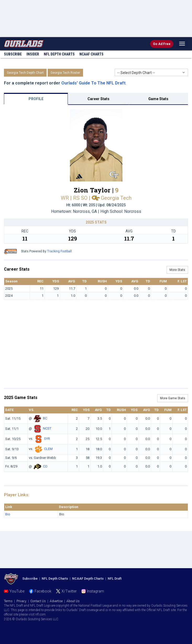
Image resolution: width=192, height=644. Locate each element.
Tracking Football (59, 251)
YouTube (17, 591)
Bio (8, 514)
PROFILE (36, 99)
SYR (47, 439)
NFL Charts (59, 54)
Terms (8, 601)
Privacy (21, 601)
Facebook (43, 591)
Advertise (56, 601)
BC (45, 418)
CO (45, 466)
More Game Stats (173, 398)
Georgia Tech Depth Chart (25, 73)
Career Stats (98, 99)
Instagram (95, 591)
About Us (73, 601)
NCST (47, 429)
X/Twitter (69, 591)
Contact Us (38, 601)
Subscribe (13, 54)
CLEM (48, 449)
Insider (33, 54)
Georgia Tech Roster (65, 73)
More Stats (177, 270)
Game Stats (158, 99)
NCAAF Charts (91, 54)
